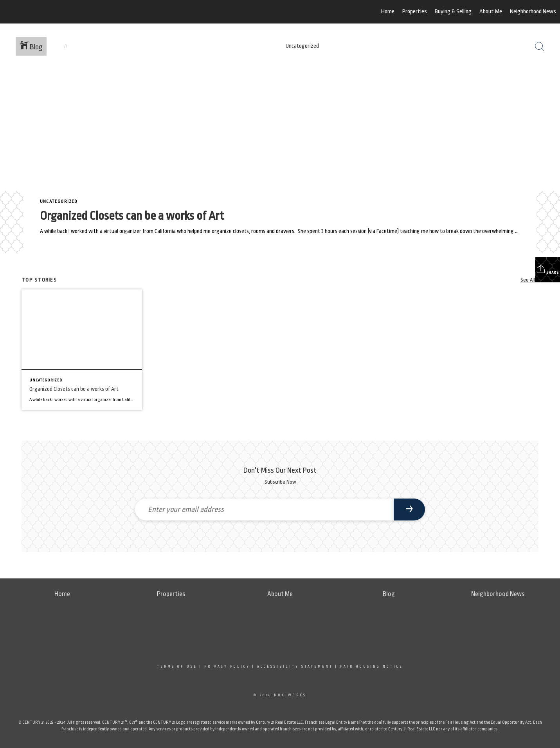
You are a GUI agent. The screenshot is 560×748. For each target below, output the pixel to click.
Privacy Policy (227, 667)
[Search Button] (540, 47)
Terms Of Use (177, 667)
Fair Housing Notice (372, 667)
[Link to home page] (47, 12)
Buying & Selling (453, 12)
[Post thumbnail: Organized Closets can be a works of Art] (82, 350)
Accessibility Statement (295, 667)
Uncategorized (59, 201)
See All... (529, 280)
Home (388, 12)
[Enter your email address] (264, 510)
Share (547, 269)
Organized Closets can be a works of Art (132, 216)
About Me (491, 12)
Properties (415, 12)
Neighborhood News (533, 12)
